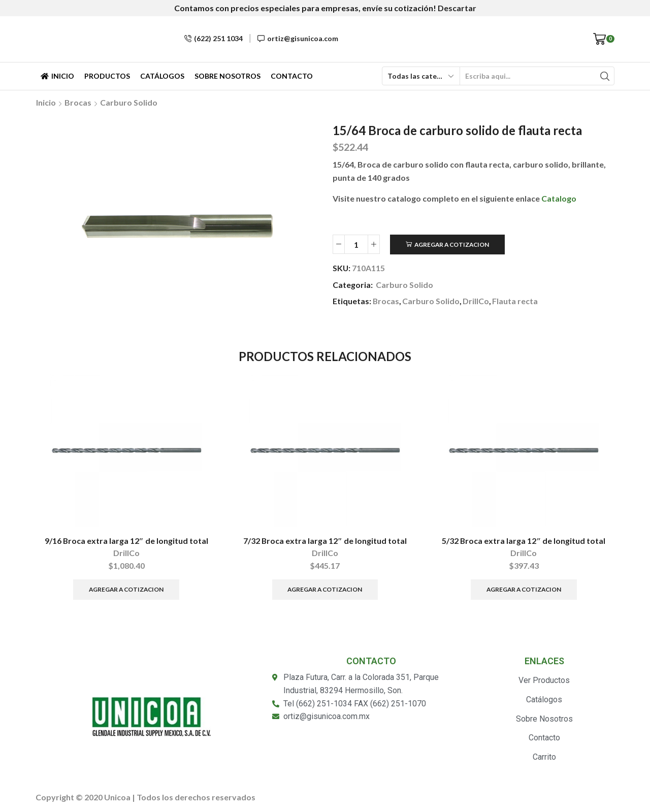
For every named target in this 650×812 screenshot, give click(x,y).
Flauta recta (515, 301)
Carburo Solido (129, 102)
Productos (107, 76)
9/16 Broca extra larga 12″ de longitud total (126, 541)
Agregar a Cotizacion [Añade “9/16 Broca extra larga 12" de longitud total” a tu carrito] (126, 589)
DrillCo (476, 301)
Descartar (457, 8)
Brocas (78, 102)
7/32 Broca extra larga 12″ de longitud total (325, 541)
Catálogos (162, 76)
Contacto (292, 76)
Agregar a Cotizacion (452, 245)
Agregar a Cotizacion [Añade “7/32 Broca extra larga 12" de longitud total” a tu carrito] (325, 589)
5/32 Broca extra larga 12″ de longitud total (524, 541)
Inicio (57, 76)
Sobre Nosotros (227, 76)
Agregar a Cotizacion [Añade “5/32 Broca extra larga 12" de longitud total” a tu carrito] (524, 589)
